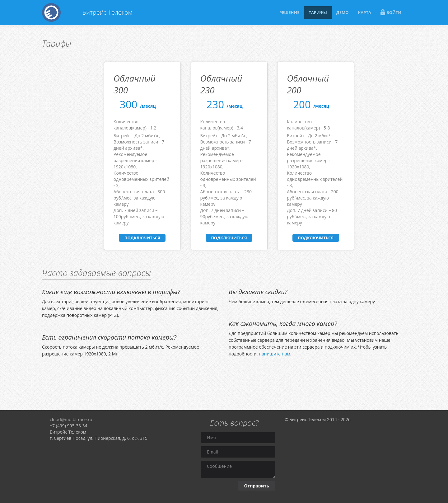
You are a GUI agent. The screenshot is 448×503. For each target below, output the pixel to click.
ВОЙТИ (391, 12)
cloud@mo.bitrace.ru (71, 419)
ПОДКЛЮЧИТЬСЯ (142, 238)
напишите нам (275, 354)
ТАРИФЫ (318, 12)
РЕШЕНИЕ (289, 12)
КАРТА (365, 12)
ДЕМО (343, 12)
